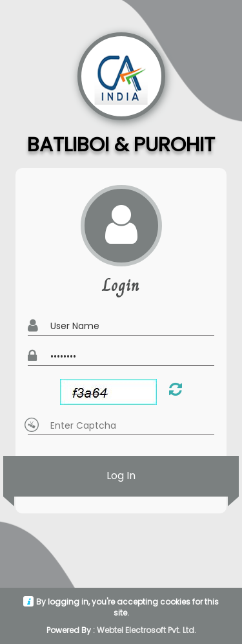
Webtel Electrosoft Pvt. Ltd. (146, 630)
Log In (121, 476)
